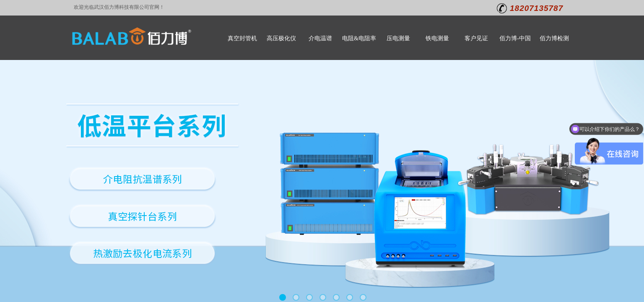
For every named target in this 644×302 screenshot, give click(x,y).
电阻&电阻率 (359, 38)
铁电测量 (437, 38)
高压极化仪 (281, 38)
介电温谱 (320, 38)
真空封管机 (242, 38)
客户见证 (476, 38)
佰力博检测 (554, 38)
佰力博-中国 (515, 38)
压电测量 (398, 38)
